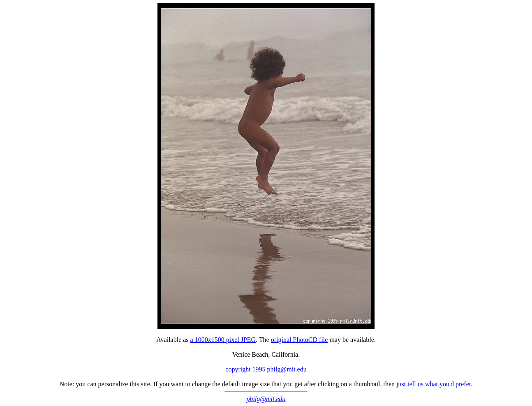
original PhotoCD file (300, 340)
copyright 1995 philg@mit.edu (266, 369)
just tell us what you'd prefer (434, 384)
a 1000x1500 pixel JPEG (223, 340)
